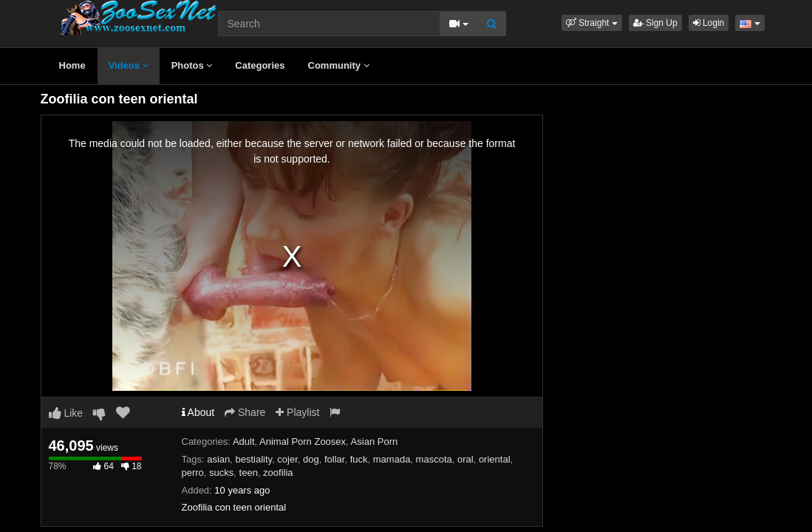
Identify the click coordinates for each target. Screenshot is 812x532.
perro (193, 473)
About (198, 412)
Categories (260, 65)
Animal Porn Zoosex (303, 441)
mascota (434, 459)
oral (465, 459)
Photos (192, 65)
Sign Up (655, 23)
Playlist (297, 412)
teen (249, 473)
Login (709, 23)
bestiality (254, 459)
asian (218, 459)
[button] (592, 23)
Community (339, 65)
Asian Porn (375, 441)
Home (72, 65)
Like (66, 413)
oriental (495, 459)
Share (245, 412)
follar (334, 459)
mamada (392, 459)
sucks (221, 473)
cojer (287, 459)
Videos (129, 65)
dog (311, 459)
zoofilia (278, 473)
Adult (244, 441)
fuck (359, 459)
